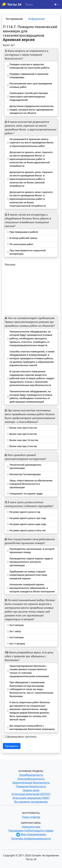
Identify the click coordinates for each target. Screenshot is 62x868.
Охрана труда (31, 790)
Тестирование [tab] (14, 19)
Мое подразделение (31, 834)
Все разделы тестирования (31, 802)
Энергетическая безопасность (31, 783)
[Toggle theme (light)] (56, 4)
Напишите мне (31, 827)
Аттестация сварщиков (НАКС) (31, 798)
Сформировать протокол (21, 737)
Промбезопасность (31, 775)
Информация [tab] (37, 19)
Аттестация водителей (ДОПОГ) (31, 794)
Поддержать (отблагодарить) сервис (31, 831)
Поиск (29, 4)
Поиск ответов (31, 817)
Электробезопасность (31, 779)
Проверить (12, 746)
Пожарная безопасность (31, 786)
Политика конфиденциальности (31, 839)
